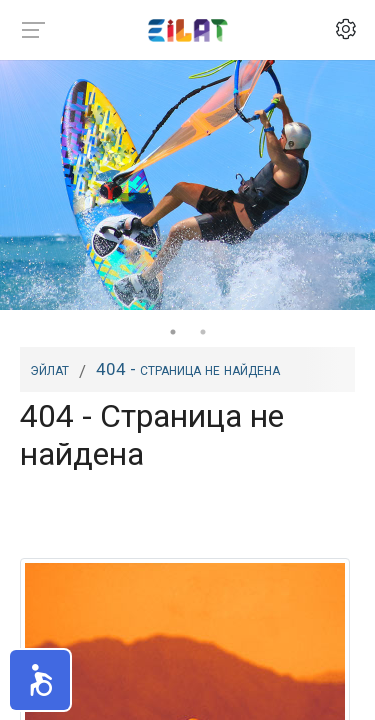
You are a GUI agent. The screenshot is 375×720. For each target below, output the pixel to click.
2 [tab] (203, 332)
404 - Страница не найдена (188, 369)
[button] (40, 680)
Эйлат (49, 369)
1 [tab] (173, 332)
